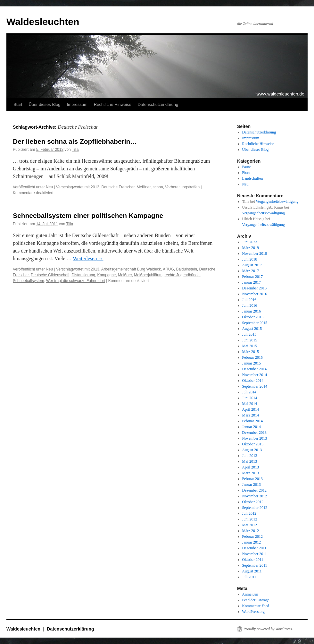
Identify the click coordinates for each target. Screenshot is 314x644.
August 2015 (252, 329)
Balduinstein (186, 269)
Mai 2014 (250, 404)
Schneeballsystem (28, 281)
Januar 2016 (252, 311)
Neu (49, 187)
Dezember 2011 (254, 548)
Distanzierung (83, 275)
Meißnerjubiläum (148, 275)
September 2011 (255, 565)
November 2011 (255, 554)
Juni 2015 (250, 340)
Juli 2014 (249, 392)
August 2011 (252, 571)
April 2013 (251, 467)
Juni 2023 (250, 242)
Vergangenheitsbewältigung (277, 202)
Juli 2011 (249, 577)
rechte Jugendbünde (182, 275)
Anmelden (250, 594)
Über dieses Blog (44, 104)
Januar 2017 (252, 282)
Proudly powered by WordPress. (268, 629)
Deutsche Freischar (118, 187)
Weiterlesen (88, 258)
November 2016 (255, 294)
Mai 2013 (250, 461)
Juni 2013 (250, 456)
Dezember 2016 (254, 288)
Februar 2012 (252, 537)
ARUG (168, 269)
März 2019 (251, 248)
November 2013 (255, 438)
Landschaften (253, 178)
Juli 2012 (249, 513)
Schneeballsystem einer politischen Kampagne (88, 215)
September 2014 (255, 386)
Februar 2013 (252, 479)
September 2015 (255, 323)
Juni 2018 (250, 259)
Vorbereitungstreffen (182, 187)
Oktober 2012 (253, 502)
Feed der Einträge (256, 600)
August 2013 (252, 450)
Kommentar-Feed (256, 606)
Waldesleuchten (43, 22)
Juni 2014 (250, 398)
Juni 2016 (250, 305)
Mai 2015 (250, 346)
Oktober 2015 (253, 317)
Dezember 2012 (254, 490)
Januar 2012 (252, 542)
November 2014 (255, 375)
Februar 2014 (252, 421)
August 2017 (252, 265)
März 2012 (251, 531)
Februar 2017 (252, 277)
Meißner (144, 187)
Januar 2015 (252, 363)
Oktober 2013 (253, 444)
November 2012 (255, 496)
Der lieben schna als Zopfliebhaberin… (75, 141)
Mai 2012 (250, 525)
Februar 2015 (252, 357)
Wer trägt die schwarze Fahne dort (76, 281)
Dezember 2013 (254, 433)
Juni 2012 (250, 519)
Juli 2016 (249, 300)
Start (18, 104)
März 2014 (251, 415)
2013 (95, 187)
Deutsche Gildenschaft (50, 275)
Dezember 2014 (254, 369)
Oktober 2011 (253, 560)
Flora (246, 173)
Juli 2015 (249, 334)
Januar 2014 (252, 427)
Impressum (77, 104)
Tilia (75, 150)
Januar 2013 (252, 485)
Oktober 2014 (253, 381)
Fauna (247, 167)
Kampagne (106, 275)
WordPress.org (253, 612)
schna (158, 187)
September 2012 (255, 508)
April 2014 (251, 409)
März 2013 (251, 473)
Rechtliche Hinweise (113, 104)
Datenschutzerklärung (158, 104)
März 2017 (251, 271)
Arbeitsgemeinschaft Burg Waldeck (131, 269)
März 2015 (251, 352)
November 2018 (255, 253)
